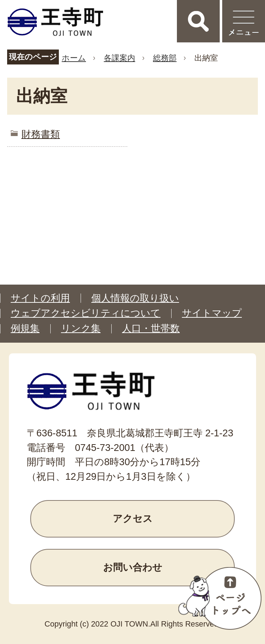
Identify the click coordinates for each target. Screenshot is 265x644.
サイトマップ (212, 313)
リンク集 (81, 328)
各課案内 (119, 58)
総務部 (165, 58)
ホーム (74, 58)
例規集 (25, 328)
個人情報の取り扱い (135, 298)
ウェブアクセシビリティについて (86, 313)
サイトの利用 (40, 298)
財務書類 (41, 134)
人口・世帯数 (151, 328)
